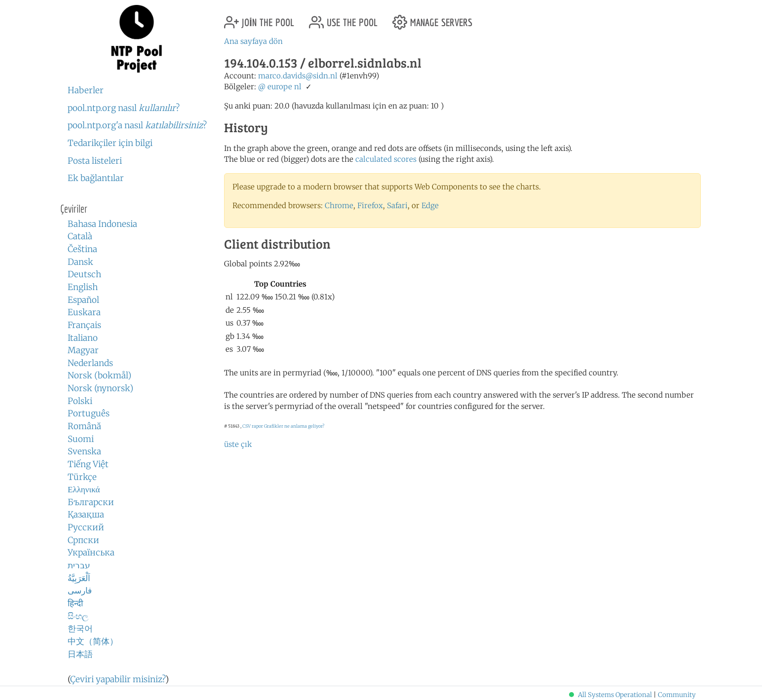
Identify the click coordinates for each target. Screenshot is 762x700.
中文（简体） (93, 641)
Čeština (82, 249)
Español (83, 300)
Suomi (81, 439)
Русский (86, 527)
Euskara (84, 312)
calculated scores (386, 159)
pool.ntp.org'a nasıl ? (137, 125)
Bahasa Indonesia (102, 224)
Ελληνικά (84, 489)
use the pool (343, 18)
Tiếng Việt (88, 464)
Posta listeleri (95, 161)
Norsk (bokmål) (99, 375)
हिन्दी (75, 603)
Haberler (86, 90)
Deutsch (84, 274)
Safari (397, 205)
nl (298, 87)
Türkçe (82, 477)
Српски (83, 540)
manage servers (432, 18)
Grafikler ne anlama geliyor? (294, 426)
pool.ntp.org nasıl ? (124, 108)
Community (677, 695)
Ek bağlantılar (96, 178)
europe (280, 87)
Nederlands (90, 363)
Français (84, 325)
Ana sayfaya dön (253, 41)
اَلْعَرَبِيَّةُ (79, 578)
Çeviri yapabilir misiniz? (118, 679)
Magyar (83, 350)
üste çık (238, 444)
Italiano (83, 338)
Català (80, 236)
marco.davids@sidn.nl (298, 76)
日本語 (80, 654)
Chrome (339, 205)
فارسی (80, 590)
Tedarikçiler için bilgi (110, 143)
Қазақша (86, 515)
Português (89, 413)
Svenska (84, 451)
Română (84, 426)
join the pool (259, 18)
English (83, 287)
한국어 (80, 628)
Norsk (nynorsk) (100, 388)
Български (91, 502)
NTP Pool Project (137, 39)
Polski (80, 401)
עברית (79, 565)
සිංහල (78, 616)
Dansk (80, 262)
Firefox (370, 205)
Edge (430, 205)
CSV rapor (253, 426)
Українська (91, 553)
